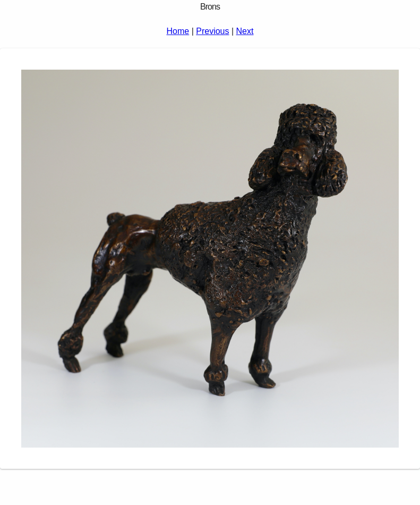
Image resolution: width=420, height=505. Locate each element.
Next (245, 31)
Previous (212, 31)
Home (178, 31)
